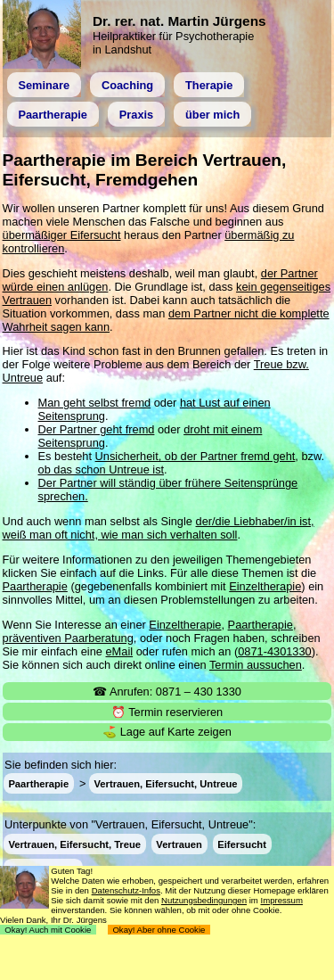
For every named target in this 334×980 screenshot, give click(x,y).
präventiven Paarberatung (68, 638)
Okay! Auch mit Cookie (48, 930)
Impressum (281, 900)
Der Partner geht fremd (97, 429)
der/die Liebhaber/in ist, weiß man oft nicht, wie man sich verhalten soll (159, 528)
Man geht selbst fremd (95, 403)
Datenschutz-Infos (126, 890)
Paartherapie (53, 115)
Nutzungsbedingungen (204, 900)
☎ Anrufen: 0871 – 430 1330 (167, 692)
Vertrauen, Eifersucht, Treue (74, 844)
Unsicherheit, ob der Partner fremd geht (196, 456)
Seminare (44, 85)
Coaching (127, 85)
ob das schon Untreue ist (102, 469)
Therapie (209, 85)
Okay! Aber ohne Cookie (159, 930)
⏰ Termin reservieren (167, 712)
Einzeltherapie (265, 586)
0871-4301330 (275, 651)
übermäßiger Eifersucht (62, 235)
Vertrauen (179, 844)
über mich (212, 115)
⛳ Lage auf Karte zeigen (167, 732)
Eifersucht (242, 844)
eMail (120, 651)
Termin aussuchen (256, 665)
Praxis (136, 115)
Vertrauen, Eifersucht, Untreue (166, 784)
